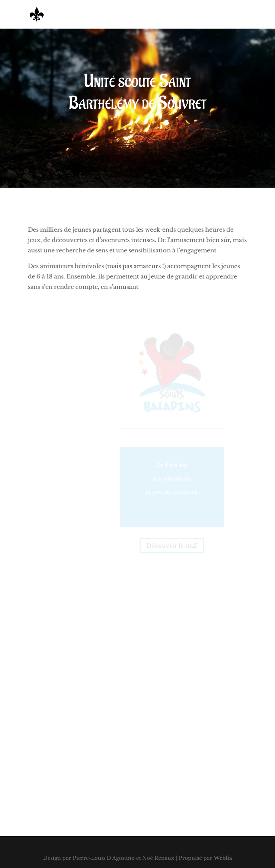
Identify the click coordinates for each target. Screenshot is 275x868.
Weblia (223, 858)
